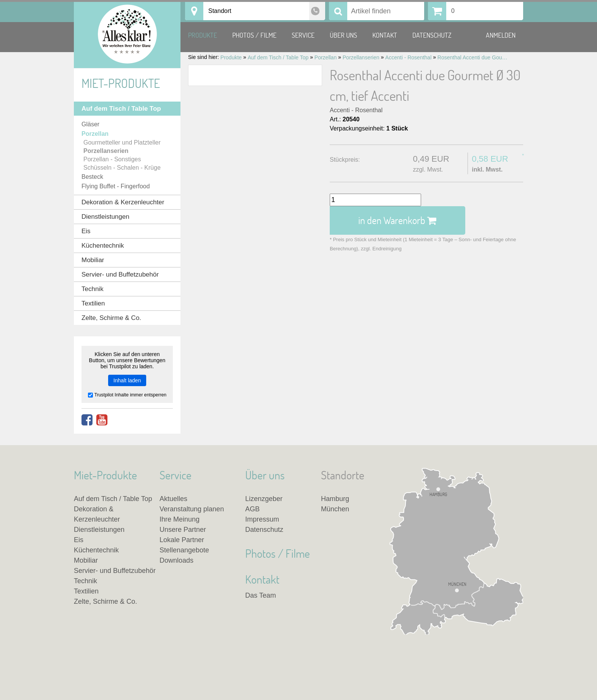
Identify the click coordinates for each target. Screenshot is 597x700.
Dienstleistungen (105, 217)
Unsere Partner (183, 530)
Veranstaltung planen (192, 509)
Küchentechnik (103, 246)
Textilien (93, 303)
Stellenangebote (184, 550)
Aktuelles (173, 499)
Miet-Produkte (121, 83)
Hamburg (438, 494)
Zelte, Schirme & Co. (111, 318)
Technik (93, 289)
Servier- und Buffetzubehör (120, 274)
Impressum (262, 519)
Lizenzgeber (264, 499)
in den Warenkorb (397, 220)
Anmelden (501, 35)
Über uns (343, 35)
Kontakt (385, 35)
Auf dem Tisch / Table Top (121, 109)
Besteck (92, 177)
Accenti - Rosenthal (356, 110)
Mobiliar (93, 260)
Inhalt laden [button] (127, 380)
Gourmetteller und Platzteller (122, 142)
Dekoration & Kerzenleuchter (123, 202)
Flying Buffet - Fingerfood (116, 186)
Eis (86, 231)
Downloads (176, 560)
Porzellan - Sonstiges (112, 159)
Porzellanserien (106, 151)
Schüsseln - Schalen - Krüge (122, 168)
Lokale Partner (182, 540)
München (457, 585)
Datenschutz (432, 35)
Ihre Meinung (180, 519)
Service (303, 35)
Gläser (90, 124)
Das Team (261, 595)
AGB (252, 509)
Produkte (203, 35)
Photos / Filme (254, 35)
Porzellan (95, 134)
